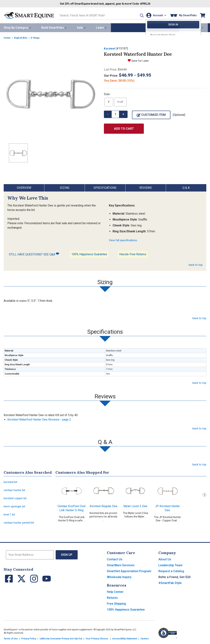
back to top (195, 264)
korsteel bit (11, 482)
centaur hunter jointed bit (20, 524)
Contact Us (115, 561)
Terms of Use (11, 640)
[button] (137, 15)
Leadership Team (170, 567)
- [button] (108, 113)
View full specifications (124, 240)
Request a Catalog (171, 573)
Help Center (115, 593)
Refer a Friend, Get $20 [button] (174, 579)
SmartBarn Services (121, 567)
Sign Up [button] (67, 556)
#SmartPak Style (170, 585)
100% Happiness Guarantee (89, 254)
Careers (145, 640)
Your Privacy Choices (97, 640)
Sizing (65, 187)
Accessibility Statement (125, 640)
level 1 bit (10, 516)
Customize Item (151, 114)
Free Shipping (116, 605)
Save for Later (141, 60)
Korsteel (110, 48)
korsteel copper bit (16, 499)
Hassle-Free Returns (133, 254)
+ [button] (123, 113)
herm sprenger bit (15, 507)
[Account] (155, 15)
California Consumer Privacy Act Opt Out (61, 640)
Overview (24, 187)
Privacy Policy (29, 640)
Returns (112, 599)
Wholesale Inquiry (119, 579)
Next (204, 494)
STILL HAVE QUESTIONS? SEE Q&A (34, 254)
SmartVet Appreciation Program (129, 573)
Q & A (186, 187)
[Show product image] (51, 93)
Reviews (146, 187)
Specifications (105, 187)
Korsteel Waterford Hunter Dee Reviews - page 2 (39, 419)
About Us (165, 561)
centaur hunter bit (15, 490)
